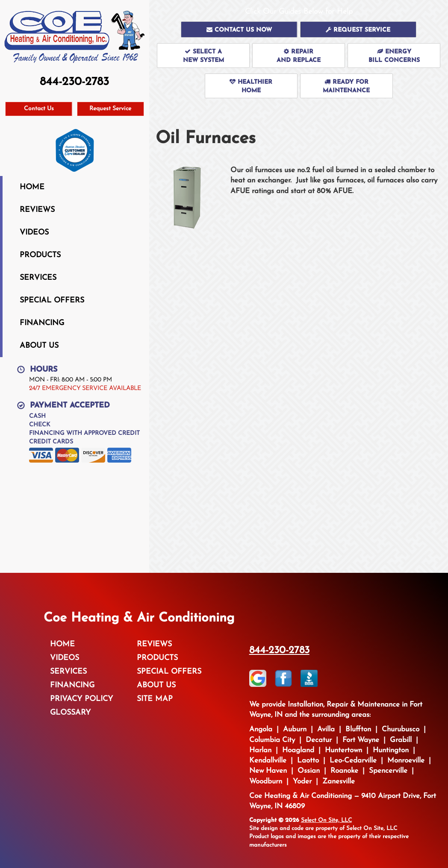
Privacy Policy (81, 699)
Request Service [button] (110, 109)
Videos (34, 233)
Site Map (155, 699)
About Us (39, 346)
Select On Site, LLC (326, 820)
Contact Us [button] (39, 109)
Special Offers (52, 301)
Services (38, 278)
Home (32, 187)
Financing (42, 323)
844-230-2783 (279, 651)
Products (40, 255)
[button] (239, 29)
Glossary (70, 713)
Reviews (37, 210)
